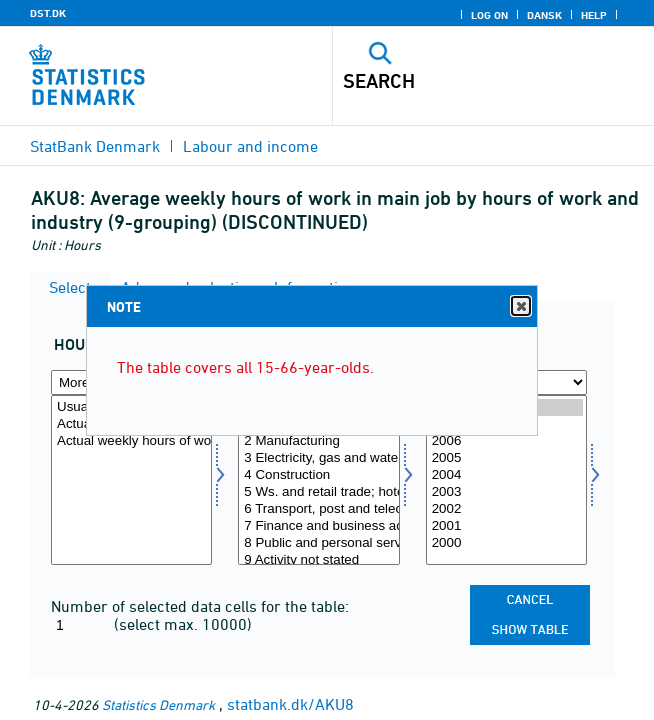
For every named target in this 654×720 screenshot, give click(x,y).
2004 (506, 475)
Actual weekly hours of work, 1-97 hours (131, 441)
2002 (506, 509)
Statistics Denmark (158, 704)
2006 (506, 441)
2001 (506, 526)
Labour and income (250, 146)
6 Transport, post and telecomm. (318, 509)
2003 (506, 492)
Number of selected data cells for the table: (200, 606)
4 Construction (318, 475)
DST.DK (48, 13)
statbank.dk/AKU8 (290, 704)
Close (520, 306)
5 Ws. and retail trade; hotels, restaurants (318, 492)
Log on (489, 15)
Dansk (544, 15)
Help (594, 15)
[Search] (462, 81)
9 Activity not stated (318, 560)
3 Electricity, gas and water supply (318, 458)
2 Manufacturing (318, 441)
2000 (506, 543)
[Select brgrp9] (318, 480)
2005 (506, 458)
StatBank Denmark (95, 146)
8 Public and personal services (318, 543)
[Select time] (506, 480)
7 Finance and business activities (318, 526)
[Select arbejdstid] (131, 480)
